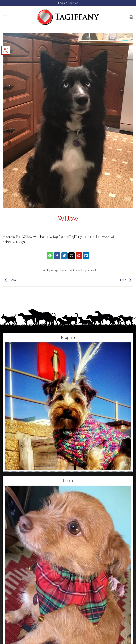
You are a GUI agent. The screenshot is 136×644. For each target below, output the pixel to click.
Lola (127, 280)
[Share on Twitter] (64, 256)
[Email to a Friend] (72, 256)
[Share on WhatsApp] (50, 256)
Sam (9, 280)
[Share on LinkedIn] (86, 256)
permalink (91, 270)
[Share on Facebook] (57, 256)
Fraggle (68, 338)
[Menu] (5, 17)
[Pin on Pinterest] (79, 256)
